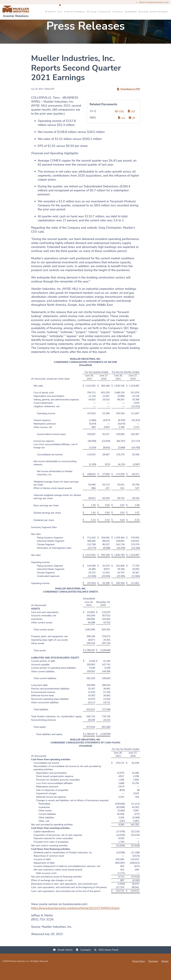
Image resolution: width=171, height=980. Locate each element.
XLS (121, 129)
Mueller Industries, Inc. (19, 972)
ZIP (132, 129)
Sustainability (131, 12)
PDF (131, 122)
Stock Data (143, 12)
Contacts (86, 961)
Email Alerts (65, 961)
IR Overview (50, 12)
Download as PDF (128, 100)
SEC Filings (92, 12)
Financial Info (105, 12)
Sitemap (165, 972)
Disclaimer (153, 972)
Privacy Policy (139, 972)
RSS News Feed (108, 961)
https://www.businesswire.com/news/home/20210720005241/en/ (75, 919)
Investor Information (159, 12)
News (60, 12)
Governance (118, 12)
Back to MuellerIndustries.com (154, 2)
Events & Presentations (75, 12)
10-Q (93, 122)
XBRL (93, 129)
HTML (119, 122)
